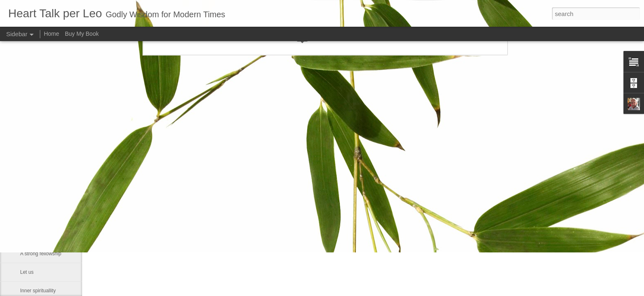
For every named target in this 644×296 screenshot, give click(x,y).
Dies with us (33, 198)
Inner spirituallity (38, 291)
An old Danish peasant (45, 217)
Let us (27, 272)
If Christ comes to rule (44, 235)
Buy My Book (82, 34)
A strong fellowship (41, 254)
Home (52, 34)
